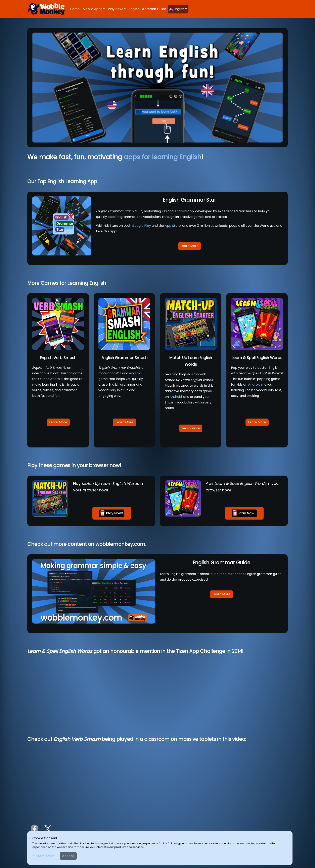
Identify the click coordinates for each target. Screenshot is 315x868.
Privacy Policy (43, 856)
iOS (164, 211)
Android (181, 211)
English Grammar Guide (147, 9)
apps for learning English (163, 157)
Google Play (141, 226)
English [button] (177, 9)
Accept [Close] (68, 856)
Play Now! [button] (116, 9)
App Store (173, 226)
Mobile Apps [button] (93, 9)
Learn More (190, 246)
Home (75, 9)
